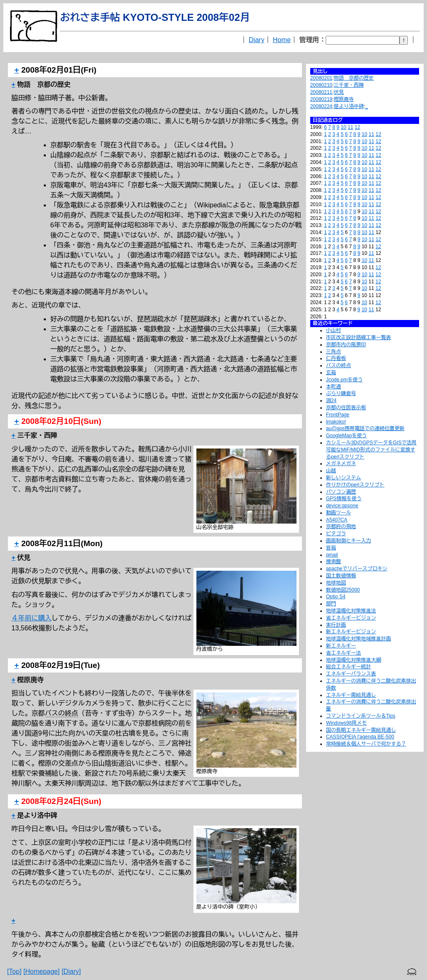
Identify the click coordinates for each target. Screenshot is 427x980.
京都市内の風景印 (346, 345)
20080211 (321, 92)
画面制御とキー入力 (349, 541)
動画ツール (339, 513)
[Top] (14, 971)
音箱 (331, 548)
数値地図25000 (343, 590)
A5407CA (337, 520)
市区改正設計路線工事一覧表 (359, 338)
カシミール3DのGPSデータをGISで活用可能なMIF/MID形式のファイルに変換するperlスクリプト (371, 450)
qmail (332, 555)
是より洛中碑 (349, 106)
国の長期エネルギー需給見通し (361, 730)
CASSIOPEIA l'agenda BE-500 (360, 737)
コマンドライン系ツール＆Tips (361, 716)
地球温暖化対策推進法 (351, 611)
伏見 (339, 92)
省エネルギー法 (344, 653)
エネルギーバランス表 (351, 674)
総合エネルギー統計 (349, 667)
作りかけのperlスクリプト (355, 485)
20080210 (321, 85)
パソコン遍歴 (341, 492)
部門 (331, 604)
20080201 (321, 78)
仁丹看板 (336, 358)
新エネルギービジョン (351, 632)
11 (350, 127)
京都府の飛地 (341, 527)
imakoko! (336, 422)
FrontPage (338, 415)
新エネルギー (341, 646)
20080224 (321, 106)
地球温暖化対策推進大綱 (354, 660)
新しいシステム (344, 478)
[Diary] (71, 971)
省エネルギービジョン (351, 618)
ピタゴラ (336, 534)
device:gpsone (342, 506)
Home (282, 40)
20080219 (321, 99)
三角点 (334, 352)
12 (358, 127)
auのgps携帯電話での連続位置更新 (365, 428)
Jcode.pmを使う (344, 380)
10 (343, 127)
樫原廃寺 (344, 99)
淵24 (331, 401)
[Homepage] (41, 971)
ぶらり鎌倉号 (341, 393)
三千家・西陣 (349, 85)
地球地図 (336, 583)
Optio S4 (336, 597)
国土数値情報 (341, 576)
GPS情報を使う (344, 499)
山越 (331, 471)
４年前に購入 (32, 618)
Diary (257, 40)
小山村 (334, 330)
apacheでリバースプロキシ (357, 569)
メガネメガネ (341, 464)
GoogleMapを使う (347, 436)
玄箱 (331, 373)
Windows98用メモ (347, 723)
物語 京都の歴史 (354, 78)
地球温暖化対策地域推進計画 (359, 639)
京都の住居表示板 (346, 408)
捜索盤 (334, 562)
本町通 (334, 387)
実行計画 (336, 625)
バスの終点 (339, 365)
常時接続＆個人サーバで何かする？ (366, 744)
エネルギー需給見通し (351, 695)
